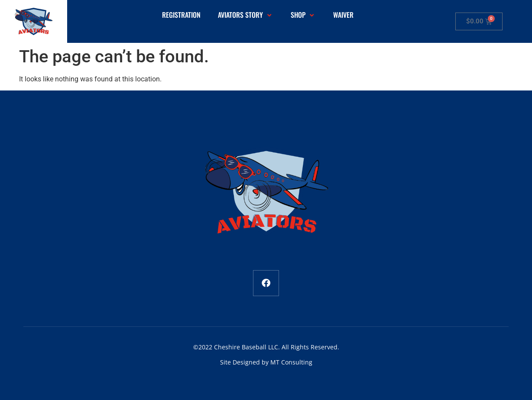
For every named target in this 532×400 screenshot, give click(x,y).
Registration (181, 15)
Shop (303, 15)
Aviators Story (246, 15)
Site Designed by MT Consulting (266, 362)
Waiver (343, 15)
